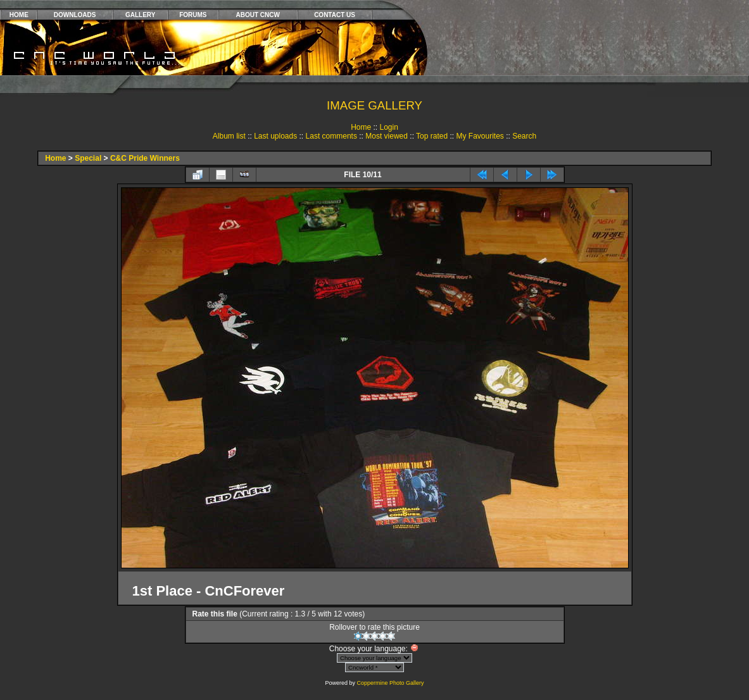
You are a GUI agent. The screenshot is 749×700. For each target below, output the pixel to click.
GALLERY (140, 15)
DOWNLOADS (75, 15)
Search (524, 136)
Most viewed (387, 136)
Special (88, 158)
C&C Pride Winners (145, 158)
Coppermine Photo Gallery (390, 683)
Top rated (432, 136)
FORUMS (193, 15)
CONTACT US (335, 15)
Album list (229, 136)
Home (361, 127)
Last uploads (275, 136)
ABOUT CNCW (258, 15)
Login (388, 127)
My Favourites (480, 136)
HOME (19, 15)
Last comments (331, 136)
